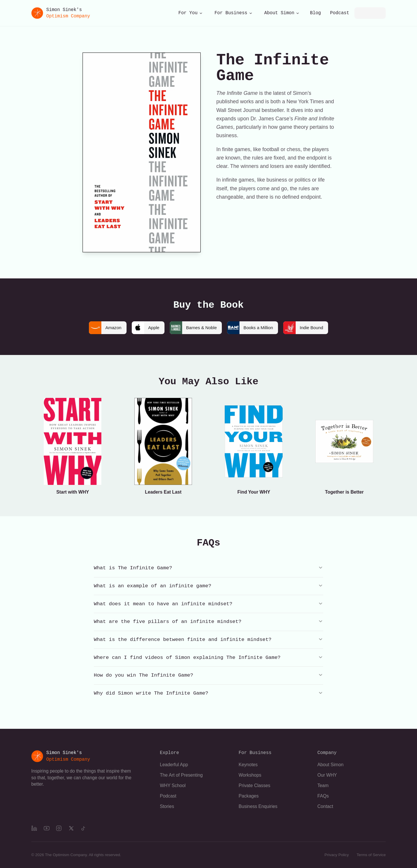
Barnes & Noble (193, 328)
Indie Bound (306, 328)
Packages (249, 796)
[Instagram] (59, 828)
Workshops (250, 775)
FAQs (323, 796)
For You (191, 13)
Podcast (340, 13)
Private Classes (254, 785)
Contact (325, 806)
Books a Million (251, 328)
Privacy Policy (336, 855)
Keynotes (248, 765)
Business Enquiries (258, 806)
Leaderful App (174, 765)
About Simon (282, 13)
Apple (143, 328)
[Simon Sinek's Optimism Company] (61, 13)
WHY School (173, 785)
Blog (316, 13)
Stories (167, 806)
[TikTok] (83, 828)
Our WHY (327, 775)
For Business (234, 13)
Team (323, 785)
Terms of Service (371, 855)
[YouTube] (47, 828)
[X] (71, 828)
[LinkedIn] (34, 828)
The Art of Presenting (181, 775)
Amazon (102, 328)
